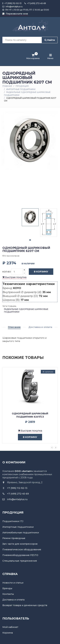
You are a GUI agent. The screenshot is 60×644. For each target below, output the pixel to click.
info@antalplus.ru (12, 7)
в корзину (28, 437)
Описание (14, 327)
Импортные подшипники (21, 89)
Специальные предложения (20, 561)
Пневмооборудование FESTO (20, 555)
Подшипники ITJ (13, 521)
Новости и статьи (13, 583)
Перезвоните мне (15, 14)
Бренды (7, 588)
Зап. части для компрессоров (20, 544)
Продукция (22, 86)
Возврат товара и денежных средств (25, 605)
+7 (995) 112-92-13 (12, 3)
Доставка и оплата (40, 327)
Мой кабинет (10, 627)
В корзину (39, 272)
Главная (7, 86)
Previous (52, 448)
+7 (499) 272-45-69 (35, 3)
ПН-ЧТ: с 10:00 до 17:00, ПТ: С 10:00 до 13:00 (26, 10)
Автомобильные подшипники (21, 533)
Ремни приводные (14, 538)
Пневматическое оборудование (22, 549)
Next (56, 448)
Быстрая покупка (14, 277)
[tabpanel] (30, 217)
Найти (50, 40)
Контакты (8, 594)
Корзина (8, 633)
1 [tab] (30, 240)
